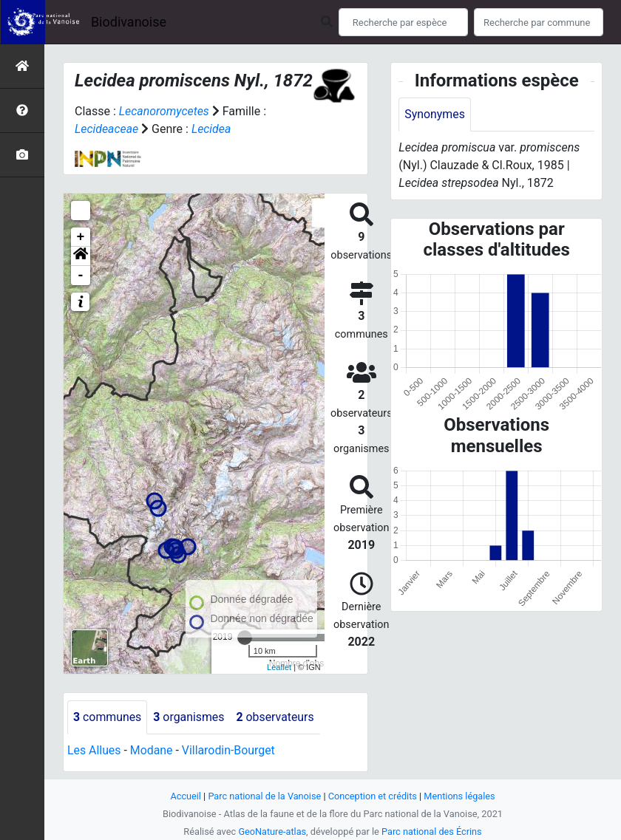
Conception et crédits (373, 796)
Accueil (185, 796)
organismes (190, 717)
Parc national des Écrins (432, 832)
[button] (81, 256)
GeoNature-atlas (272, 832)
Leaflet (279, 667)
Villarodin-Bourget (230, 750)
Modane (152, 750)
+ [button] (81, 237)
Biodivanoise (129, 22)
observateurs (276, 717)
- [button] (81, 276)
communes (108, 717)
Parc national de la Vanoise (264, 796)
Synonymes (435, 114)
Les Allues (94, 750)
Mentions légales (460, 796)
